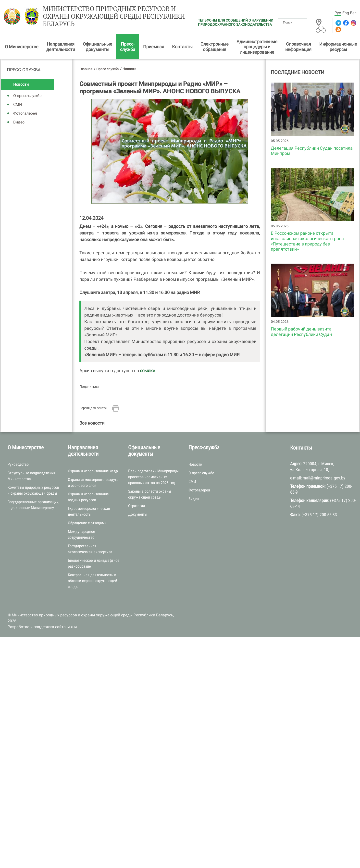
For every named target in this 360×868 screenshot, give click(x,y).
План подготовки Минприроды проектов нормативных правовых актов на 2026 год (153, 477)
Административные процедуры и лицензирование (257, 47)
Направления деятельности (61, 47)
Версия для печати (93, 408)
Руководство (18, 464)
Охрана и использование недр (93, 471)
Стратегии (137, 506)
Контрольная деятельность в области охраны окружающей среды (93, 581)
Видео (19, 122)
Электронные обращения (215, 47)
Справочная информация (298, 47)
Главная (86, 69)
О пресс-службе (27, 96)
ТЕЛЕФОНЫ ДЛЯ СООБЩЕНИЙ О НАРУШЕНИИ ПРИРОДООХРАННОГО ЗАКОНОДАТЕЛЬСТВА (236, 22)
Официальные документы (98, 47)
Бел (353, 13)
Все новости (92, 423)
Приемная (154, 47)
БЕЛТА (72, 627)
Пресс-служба (128, 47)
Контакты (182, 47)
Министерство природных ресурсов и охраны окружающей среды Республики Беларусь (114, 16)
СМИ (18, 104)
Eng (346, 13)
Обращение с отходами (87, 523)
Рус (338, 13)
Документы (138, 514)
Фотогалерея (25, 113)
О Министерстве (22, 47)
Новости (21, 84)
